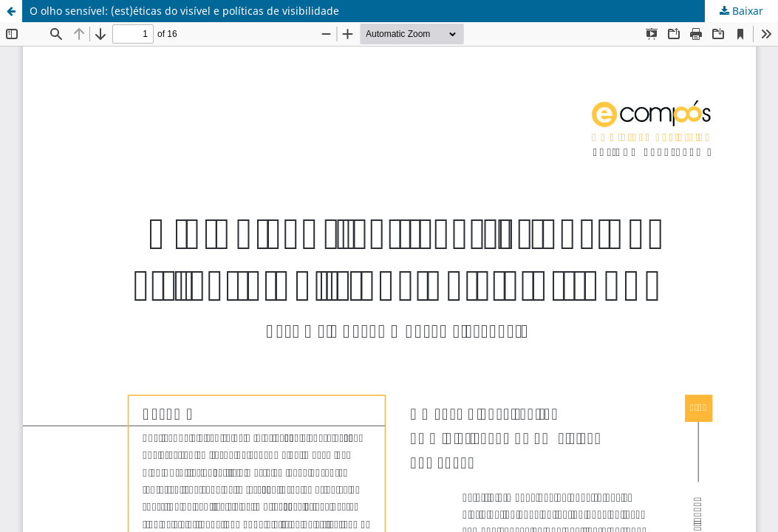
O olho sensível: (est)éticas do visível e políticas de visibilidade (184, 11)
